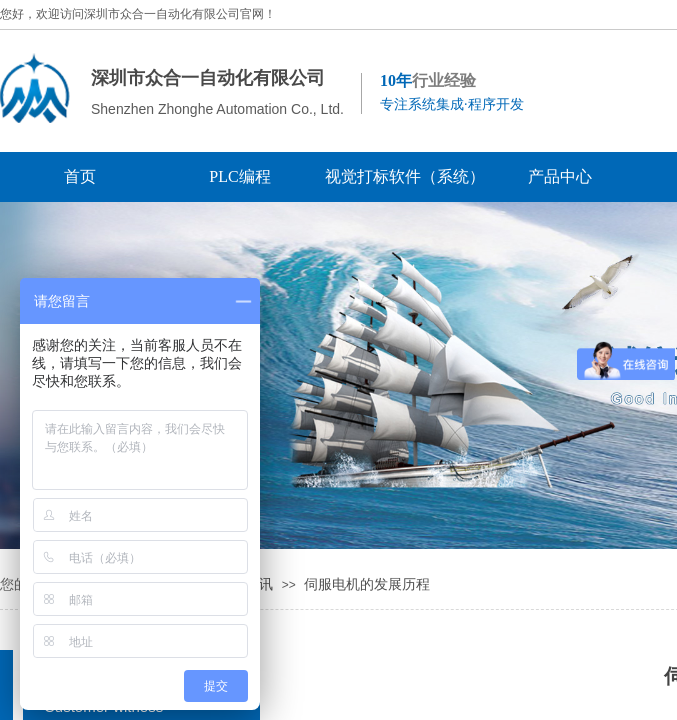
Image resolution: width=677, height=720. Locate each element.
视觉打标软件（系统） (400, 176)
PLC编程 (239, 176)
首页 (80, 176)
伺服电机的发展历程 (367, 584)
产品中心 (560, 176)
